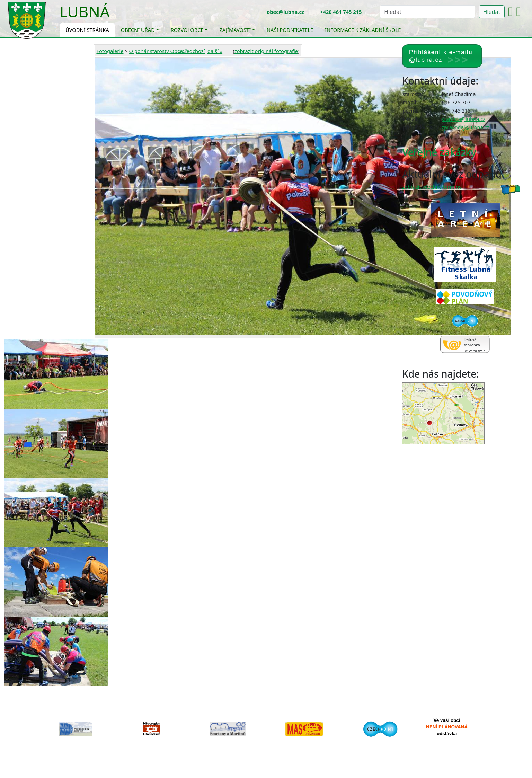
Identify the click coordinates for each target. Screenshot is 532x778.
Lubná (85, 11)
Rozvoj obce (187, 30)
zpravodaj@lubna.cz (465, 127)
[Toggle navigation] (115, 16)
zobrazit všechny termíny (432, 187)
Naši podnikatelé (290, 30)
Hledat (492, 12)
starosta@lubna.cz (463, 119)
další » (215, 51)
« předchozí (191, 51)
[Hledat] (427, 12)
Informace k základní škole (363, 30)
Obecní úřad (138, 30)
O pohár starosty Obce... (158, 51)
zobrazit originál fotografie (266, 51)
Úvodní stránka (87, 30)
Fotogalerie (110, 51)
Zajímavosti (235, 30)
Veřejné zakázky (439, 152)
